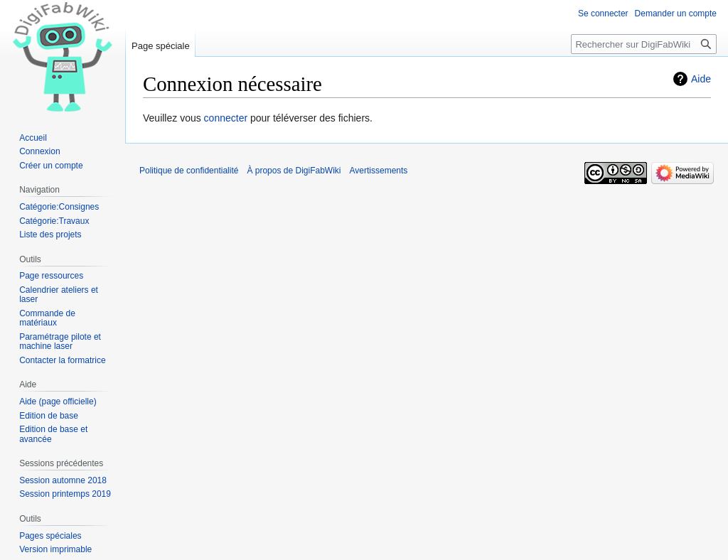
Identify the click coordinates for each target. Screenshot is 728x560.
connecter (226, 118)
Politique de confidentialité (189, 171)
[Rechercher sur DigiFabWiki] (644, 44)
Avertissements (379, 171)
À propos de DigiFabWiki (294, 171)
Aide (701, 79)
